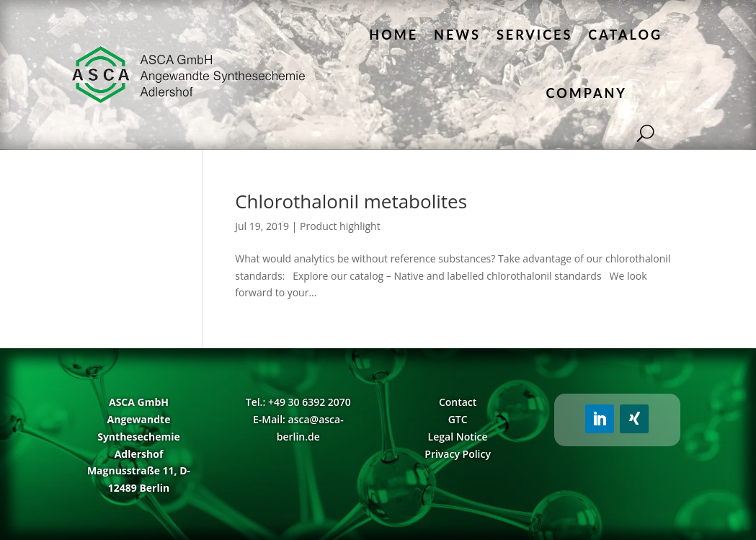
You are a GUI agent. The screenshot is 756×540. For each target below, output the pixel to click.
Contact (458, 402)
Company (587, 93)
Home (393, 35)
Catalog (625, 35)
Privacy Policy (458, 454)
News (457, 35)
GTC (458, 419)
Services (534, 35)
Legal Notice (458, 437)
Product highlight (340, 226)
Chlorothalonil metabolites (351, 201)
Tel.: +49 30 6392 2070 (298, 402)
